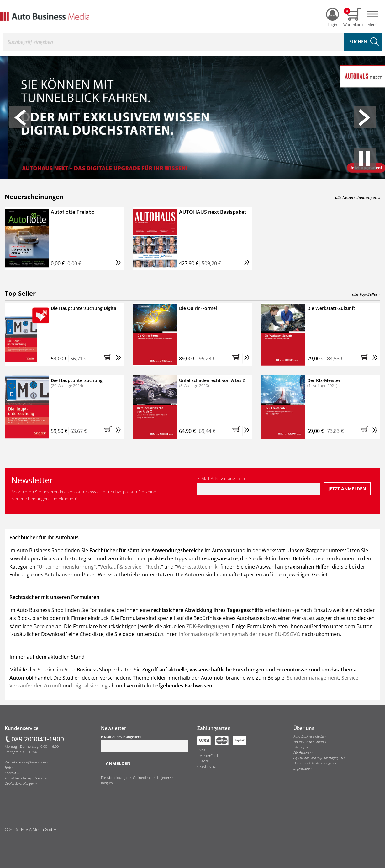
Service (350, 678)
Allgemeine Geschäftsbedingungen (318, 758)
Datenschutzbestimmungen (314, 763)
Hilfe (8, 768)
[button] (20, 117)
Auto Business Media (309, 736)
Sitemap (299, 747)
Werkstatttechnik (197, 567)
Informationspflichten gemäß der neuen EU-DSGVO (240, 634)
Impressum (302, 768)
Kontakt (11, 773)
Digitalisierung (91, 686)
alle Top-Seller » (366, 294)
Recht (154, 567)
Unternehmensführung (66, 567)
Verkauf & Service (121, 567)
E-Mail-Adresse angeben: (259, 485)
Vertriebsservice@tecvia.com (25, 762)
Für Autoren (302, 752)
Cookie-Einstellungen (20, 784)
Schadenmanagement (313, 678)
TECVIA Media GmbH (309, 742)
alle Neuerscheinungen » (358, 197)
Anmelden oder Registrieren (24, 778)
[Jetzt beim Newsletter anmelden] (347, 489)
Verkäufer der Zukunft (35, 686)
